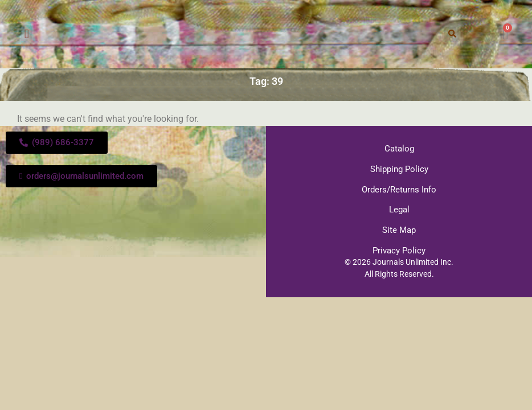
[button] (26, 34)
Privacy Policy (399, 248)
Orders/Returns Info (399, 188)
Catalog (399, 149)
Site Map (399, 228)
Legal (399, 208)
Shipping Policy (399, 169)
